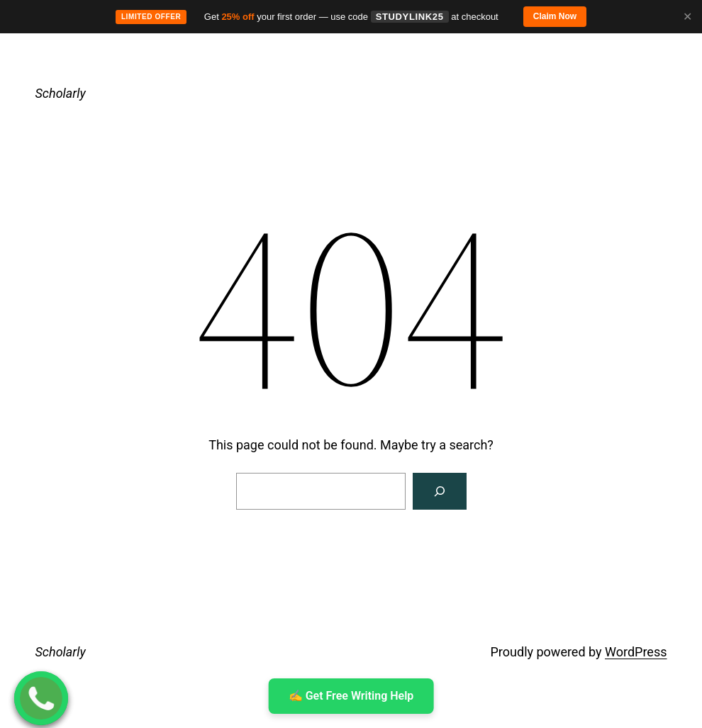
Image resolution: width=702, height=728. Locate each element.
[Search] (440, 491)
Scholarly (61, 93)
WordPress (636, 652)
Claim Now (555, 16)
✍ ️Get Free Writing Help (351, 696)
